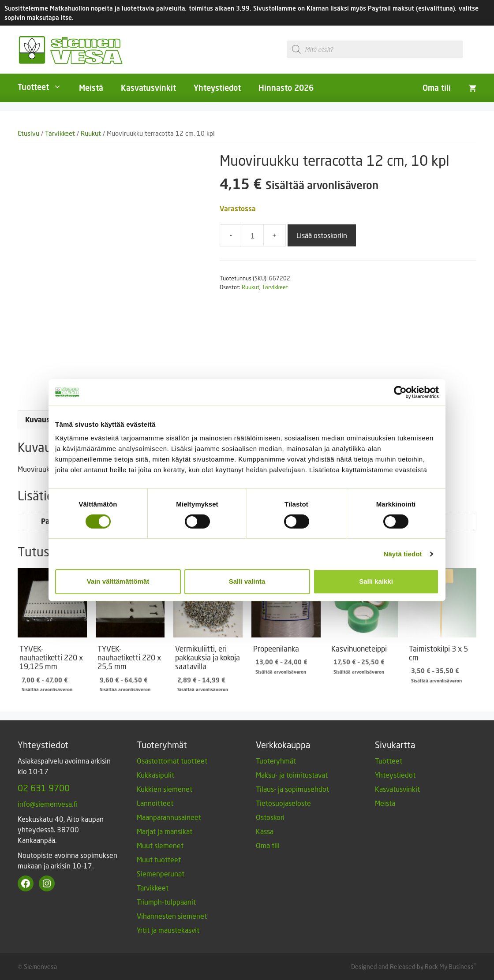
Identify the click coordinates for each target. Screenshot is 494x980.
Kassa (265, 831)
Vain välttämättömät (118, 581)
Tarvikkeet (60, 133)
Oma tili (437, 88)
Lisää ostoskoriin (322, 235)
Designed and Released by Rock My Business (412, 967)
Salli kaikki (376, 581)
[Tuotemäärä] (253, 235)
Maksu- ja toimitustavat (292, 775)
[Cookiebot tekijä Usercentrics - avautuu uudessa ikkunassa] (400, 392)
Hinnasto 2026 (286, 88)
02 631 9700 (44, 788)
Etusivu (28, 133)
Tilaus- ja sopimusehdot (292, 789)
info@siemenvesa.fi (48, 804)
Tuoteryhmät (276, 761)
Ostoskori (270, 817)
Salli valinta (247, 581)
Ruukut (91, 133)
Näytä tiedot (403, 554)
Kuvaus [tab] (37, 420)
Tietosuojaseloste (283, 803)
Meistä (91, 88)
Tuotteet (44, 87)
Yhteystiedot (217, 88)
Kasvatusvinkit (148, 88)
